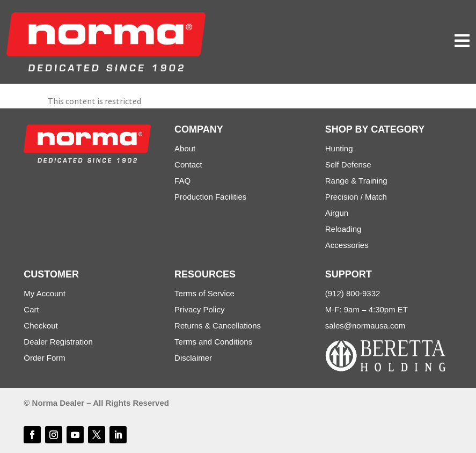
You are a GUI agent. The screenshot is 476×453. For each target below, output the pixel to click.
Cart (31, 309)
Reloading (343, 229)
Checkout (41, 326)
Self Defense (348, 165)
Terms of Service (204, 293)
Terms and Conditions (213, 342)
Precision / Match (356, 197)
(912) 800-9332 (353, 293)
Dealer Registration (58, 342)
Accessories (347, 245)
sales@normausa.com (365, 326)
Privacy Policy (199, 309)
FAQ (182, 181)
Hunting (339, 148)
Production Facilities (210, 197)
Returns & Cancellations (218, 326)
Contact (188, 165)
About (185, 148)
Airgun (337, 213)
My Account (45, 293)
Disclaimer (193, 358)
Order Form (45, 358)
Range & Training (356, 181)
